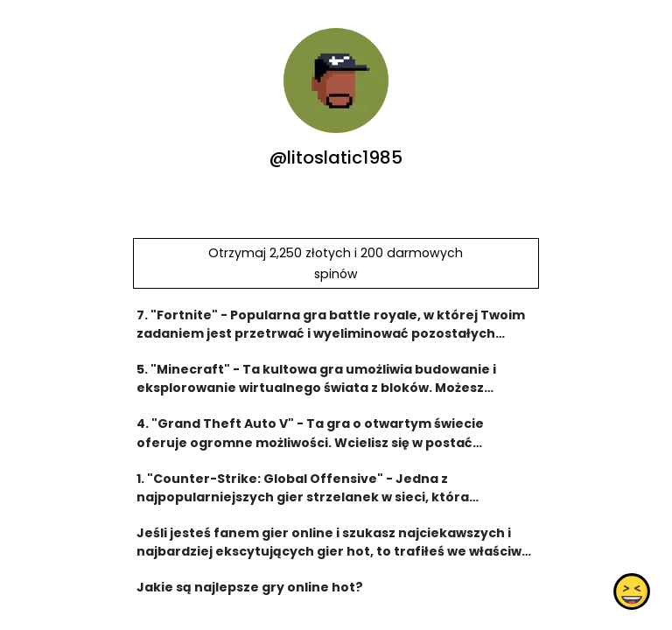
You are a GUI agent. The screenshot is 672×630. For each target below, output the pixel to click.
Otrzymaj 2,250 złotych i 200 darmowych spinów (336, 263)
